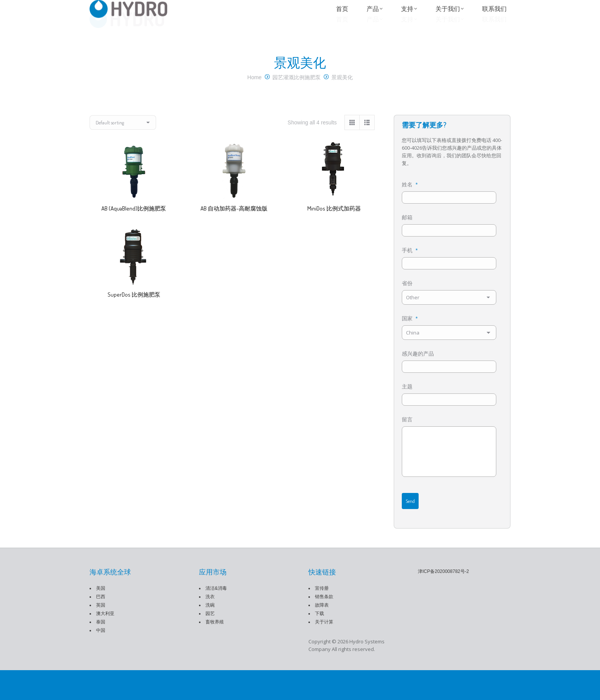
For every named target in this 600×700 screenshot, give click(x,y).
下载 (320, 643)
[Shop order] (123, 134)
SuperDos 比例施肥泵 (134, 306)
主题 (407, 407)
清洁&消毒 (216, 618)
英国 (101, 635)
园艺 (210, 643)
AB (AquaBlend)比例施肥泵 (134, 219)
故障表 (322, 635)
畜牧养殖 (215, 652)
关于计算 (324, 652)
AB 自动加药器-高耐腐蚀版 (234, 219)
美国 (101, 618)
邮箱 (407, 231)
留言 (407, 442)
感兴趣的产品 (418, 372)
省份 (407, 301)
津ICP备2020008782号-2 (443, 601)
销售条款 (324, 627)
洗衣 (210, 627)
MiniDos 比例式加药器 (334, 219)
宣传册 (322, 618)
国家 (410, 336)
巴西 (101, 627)
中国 (101, 660)
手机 (410, 266)
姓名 (410, 196)
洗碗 (210, 635)
